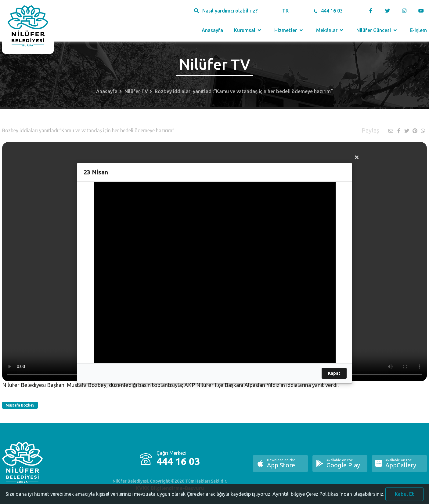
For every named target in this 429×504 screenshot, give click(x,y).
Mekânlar (330, 30)
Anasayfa (212, 30)
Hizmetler (289, 30)
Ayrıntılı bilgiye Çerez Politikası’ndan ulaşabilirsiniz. (328, 497)
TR (285, 11)
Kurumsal (248, 30)
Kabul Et (404, 497)
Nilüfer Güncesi (377, 30)
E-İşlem (418, 30)
